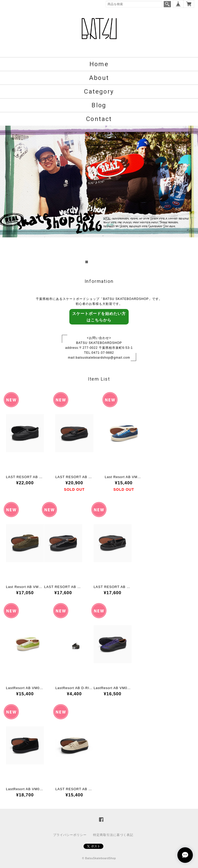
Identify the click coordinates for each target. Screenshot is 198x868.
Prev (7, 195)
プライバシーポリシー (70, 835)
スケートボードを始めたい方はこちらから (99, 317)
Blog (99, 105)
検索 (167, 4)
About (99, 78)
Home (99, 64)
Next (191, 195)
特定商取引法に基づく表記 (113, 835)
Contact (99, 119)
